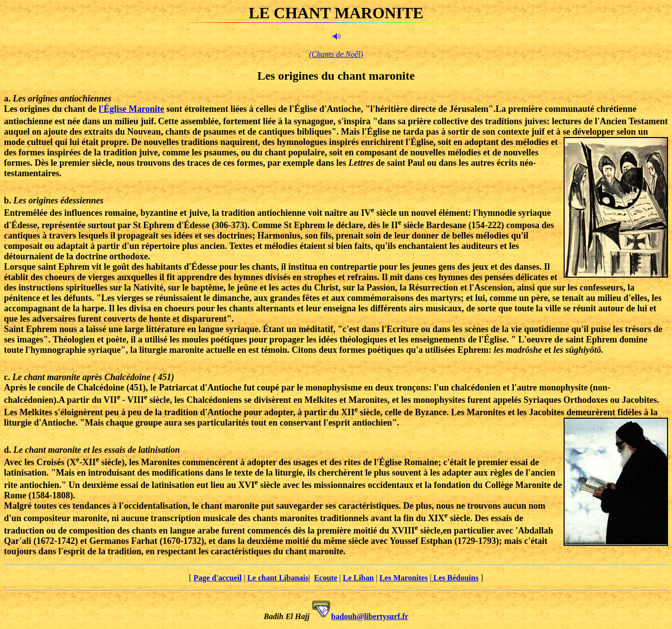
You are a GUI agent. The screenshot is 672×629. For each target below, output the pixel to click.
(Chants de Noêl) (336, 54)
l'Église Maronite (132, 109)
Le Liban (359, 578)
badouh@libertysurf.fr (370, 616)
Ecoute (325, 578)
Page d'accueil (217, 578)
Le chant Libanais (278, 578)
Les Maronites (404, 578)
